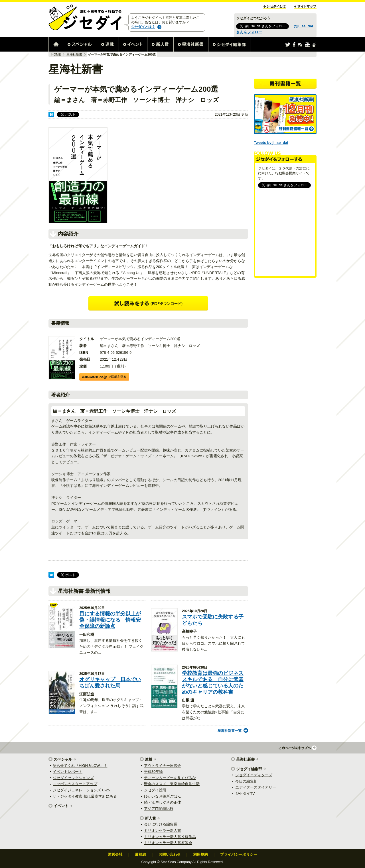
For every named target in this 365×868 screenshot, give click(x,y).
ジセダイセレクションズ (73, 778)
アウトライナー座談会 (163, 766)
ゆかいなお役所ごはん (163, 796)
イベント (61, 806)
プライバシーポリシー (239, 854)
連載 (149, 759)
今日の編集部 (246, 781)
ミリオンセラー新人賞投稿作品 (170, 837)
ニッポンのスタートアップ (75, 784)
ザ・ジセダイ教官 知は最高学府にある (85, 796)
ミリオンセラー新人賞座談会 (168, 843)
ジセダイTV (245, 794)
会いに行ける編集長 (161, 824)
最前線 (140, 854)
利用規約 (200, 854)
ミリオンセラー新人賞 (163, 831)
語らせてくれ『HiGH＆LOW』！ (80, 766)
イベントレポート (68, 772)
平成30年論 (153, 772)
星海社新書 (74, 54)
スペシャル (63, 759)
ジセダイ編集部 (249, 769)
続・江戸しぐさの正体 (163, 802)
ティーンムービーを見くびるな (170, 778)
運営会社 (115, 854)
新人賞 (150, 818)
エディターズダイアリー (256, 787)
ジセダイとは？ (143, 27)
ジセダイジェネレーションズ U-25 (81, 790)
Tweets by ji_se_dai (271, 143)
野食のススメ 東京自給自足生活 (172, 784)
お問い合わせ (170, 854)
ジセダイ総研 (155, 790)
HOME (56, 54)
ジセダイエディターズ (254, 775)
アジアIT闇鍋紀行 (159, 809)
